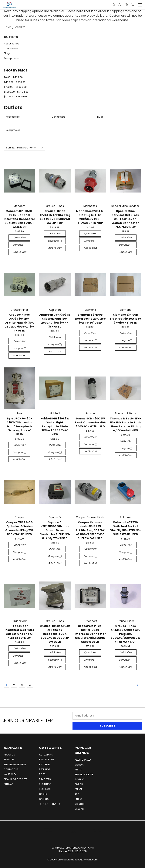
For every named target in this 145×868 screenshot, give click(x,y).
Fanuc (78, 799)
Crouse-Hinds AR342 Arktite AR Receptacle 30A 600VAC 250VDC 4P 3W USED (55, 634)
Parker (79, 789)
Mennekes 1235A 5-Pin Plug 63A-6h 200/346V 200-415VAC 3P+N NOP (90, 217)
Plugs (7, 53)
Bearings (45, 769)
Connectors (11, 49)
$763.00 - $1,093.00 (15, 87)
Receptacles (12, 58)
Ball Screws (47, 760)
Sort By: (10, 148)
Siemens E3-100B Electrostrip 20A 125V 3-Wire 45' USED (126, 319)
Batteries (45, 764)
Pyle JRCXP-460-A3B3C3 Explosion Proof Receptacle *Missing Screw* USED (19, 426)
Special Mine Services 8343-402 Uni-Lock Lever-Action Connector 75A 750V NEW (125, 219)
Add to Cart (20, 252)
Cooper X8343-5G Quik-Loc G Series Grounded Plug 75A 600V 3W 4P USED (19, 528)
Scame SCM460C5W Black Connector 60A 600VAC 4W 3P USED (90, 422)
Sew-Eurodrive (84, 774)
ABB (77, 794)
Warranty (10, 774)
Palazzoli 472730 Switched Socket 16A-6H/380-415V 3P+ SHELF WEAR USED (126, 528)
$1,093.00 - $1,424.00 (16, 92)
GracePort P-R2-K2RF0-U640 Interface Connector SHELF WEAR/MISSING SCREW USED (90, 634)
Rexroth (80, 804)
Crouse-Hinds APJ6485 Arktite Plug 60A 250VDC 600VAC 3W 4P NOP (55, 217)
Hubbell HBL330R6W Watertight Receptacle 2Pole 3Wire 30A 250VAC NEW (55, 426)
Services (9, 760)
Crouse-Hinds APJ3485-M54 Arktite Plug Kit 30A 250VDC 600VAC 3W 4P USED (19, 323)
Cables (43, 794)
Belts (42, 774)
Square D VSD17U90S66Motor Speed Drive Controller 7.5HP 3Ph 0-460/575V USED (55, 530)
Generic (79, 779)
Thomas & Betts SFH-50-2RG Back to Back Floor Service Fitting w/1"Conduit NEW (126, 424)
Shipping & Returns (15, 764)
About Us (9, 755)
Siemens (79, 765)
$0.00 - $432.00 (13, 77)
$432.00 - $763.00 (15, 82)
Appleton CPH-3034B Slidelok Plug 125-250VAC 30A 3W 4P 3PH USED (55, 321)
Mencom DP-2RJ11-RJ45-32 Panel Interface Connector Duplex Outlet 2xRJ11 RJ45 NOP (19, 219)
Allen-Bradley (83, 760)
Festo (78, 770)
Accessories (11, 44)
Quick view (19, 237)
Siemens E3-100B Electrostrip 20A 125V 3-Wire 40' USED (90, 319)
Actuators (46, 755)
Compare (19, 245)
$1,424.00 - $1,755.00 (16, 97)
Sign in (8, 779)
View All (79, 809)
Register (22, 779)
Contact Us (11, 769)
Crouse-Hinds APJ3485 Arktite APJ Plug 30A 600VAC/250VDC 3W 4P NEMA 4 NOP (126, 634)
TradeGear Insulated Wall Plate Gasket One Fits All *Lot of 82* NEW (20, 632)
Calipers (44, 799)
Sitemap (8, 784)
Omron (79, 784)
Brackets (45, 779)
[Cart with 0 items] (133, 5)
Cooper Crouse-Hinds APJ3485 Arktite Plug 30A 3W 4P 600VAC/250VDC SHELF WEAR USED (90, 530)
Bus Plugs (45, 784)
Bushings (45, 789)
